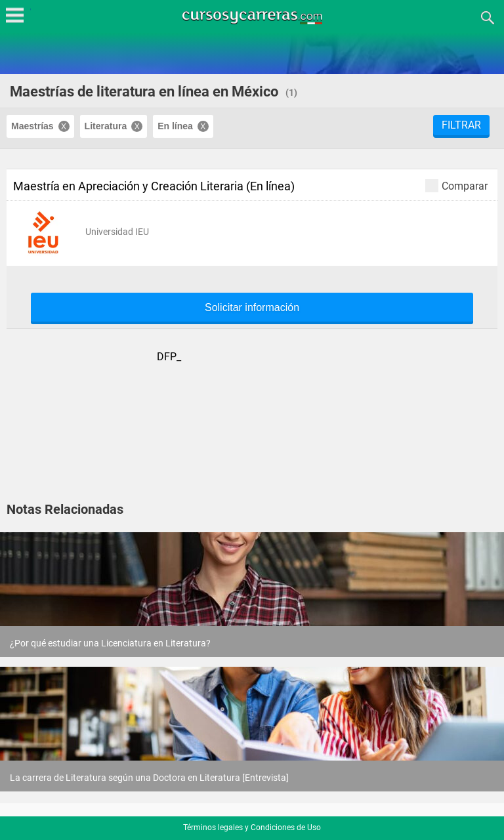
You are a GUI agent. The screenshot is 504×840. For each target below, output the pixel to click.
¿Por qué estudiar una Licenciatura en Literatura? (110, 643)
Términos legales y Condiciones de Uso (252, 828)
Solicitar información (252, 308)
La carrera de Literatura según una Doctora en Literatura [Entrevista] (149, 778)
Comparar (456, 185)
